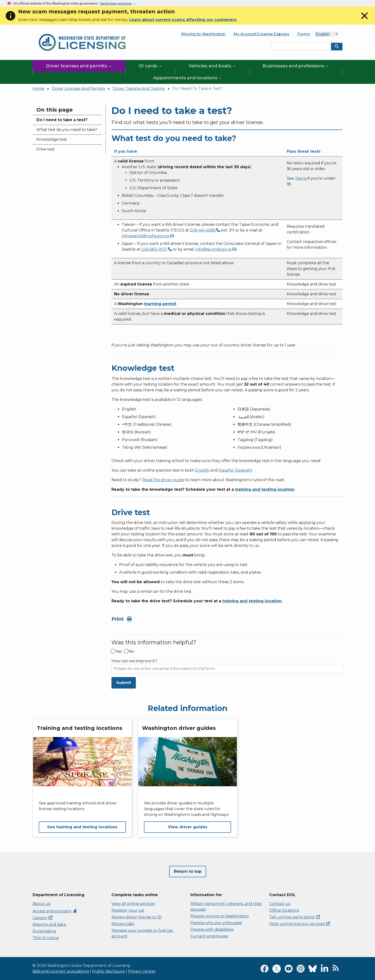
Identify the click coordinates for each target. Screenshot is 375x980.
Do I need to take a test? (62, 120)
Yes (119, 652)
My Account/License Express (261, 34)
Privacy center (142, 971)
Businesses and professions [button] (296, 66)
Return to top (188, 871)
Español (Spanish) (235, 470)
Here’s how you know (116, 3)
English (202, 470)
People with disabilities (212, 929)
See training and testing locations (82, 827)
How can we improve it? (134, 661)
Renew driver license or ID (137, 917)
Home (38, 89)
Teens (301, 178)
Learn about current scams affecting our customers (183, 20)
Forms (304, 34)
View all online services (133, 904)
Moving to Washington (203, 34)
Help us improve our (300, 924)
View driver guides (188, 827)
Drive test (46, 149)
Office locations (284, 910)
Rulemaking (44, 931)
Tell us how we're (295, 917)
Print (122, 619)
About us (41, 904)
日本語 (243, 409)
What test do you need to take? (67, 130)
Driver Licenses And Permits (78, 89)
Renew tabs (123, 924)
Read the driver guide (163, 480)
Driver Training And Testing (139, 89)
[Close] (364, 20)
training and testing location (265, 489)
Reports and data (49, 924)
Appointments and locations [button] (188, 78)
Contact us (280, 904)
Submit (124, 683)
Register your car (128, 910)
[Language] (327, 34)
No (131, 652)
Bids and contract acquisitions (61, 971)
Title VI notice (46, 938)
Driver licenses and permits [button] (79, 66)
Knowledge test (52, 139)
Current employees (209, 936)
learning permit (160, 304)
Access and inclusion (55, 911)
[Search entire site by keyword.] (301, 47)
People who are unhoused (216, 923)
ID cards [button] (150, 66)
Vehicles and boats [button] (212, 66)
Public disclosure (108, 971)
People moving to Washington (220, 916)
